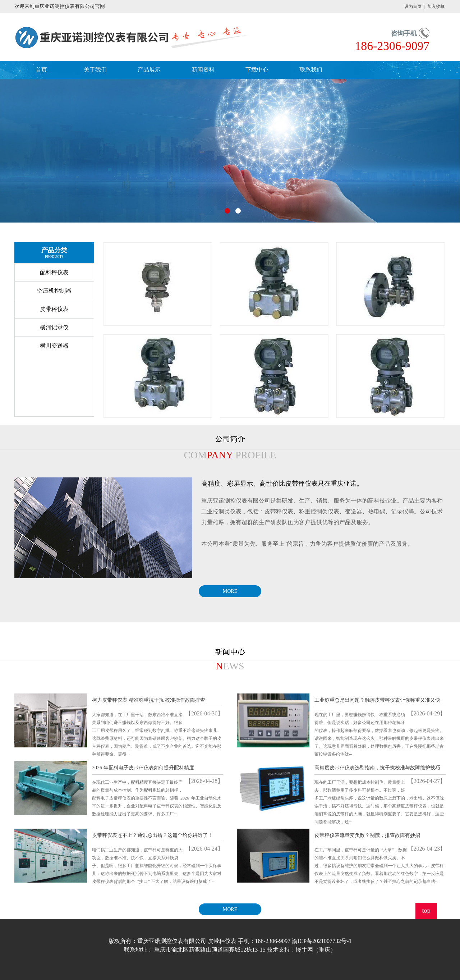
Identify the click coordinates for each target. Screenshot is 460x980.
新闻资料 (203, 70)
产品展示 (149, 70)
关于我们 (95, 70)
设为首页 (413, 6)
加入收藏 (436, 6)
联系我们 (311, 70)
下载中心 (257, 70)
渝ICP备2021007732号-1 (322, 941)
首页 (41, 70)
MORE (230, 591)
